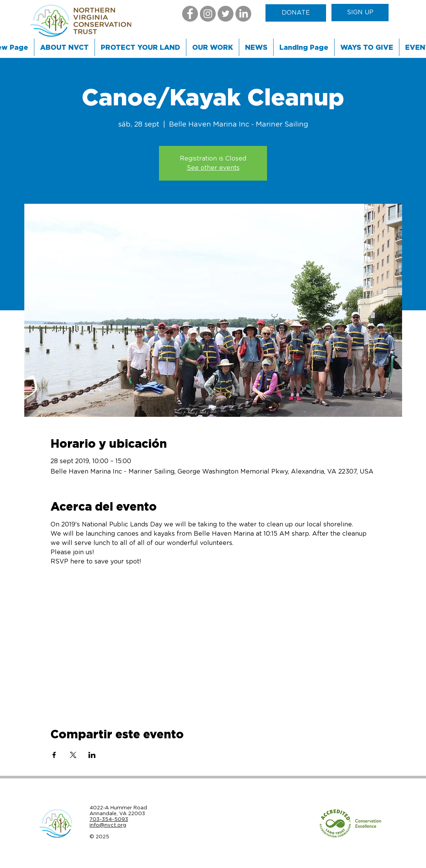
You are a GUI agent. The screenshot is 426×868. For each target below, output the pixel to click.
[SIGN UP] (360, 13)
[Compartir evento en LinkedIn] (92, 755)
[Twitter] (226, 14)
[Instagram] (208, 14)
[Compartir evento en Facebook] (54, 755)
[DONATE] (296, 13)
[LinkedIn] (243, 14)
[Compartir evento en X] (73, 755)
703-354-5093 (109, 819)
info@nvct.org (108, 825)
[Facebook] (190, 14)
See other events (213, 168)
